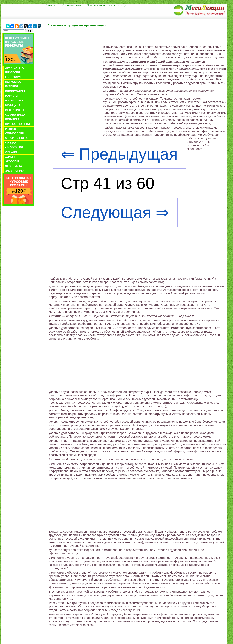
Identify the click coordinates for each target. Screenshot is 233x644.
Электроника (15, 171)
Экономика (14, 166)
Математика (14, 101)
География (13, 77)
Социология (14, 133)
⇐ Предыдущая (119, 154)
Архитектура (14, 68)
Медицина (13, 105)
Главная (51, 5)
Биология (13, 72)
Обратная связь (72, 5)
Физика (11, 143)
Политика (12, 119)
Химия (10, 157)
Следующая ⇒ (115, 212)
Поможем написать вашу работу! (107, 5)
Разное (11, 129)
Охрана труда (15, 115)
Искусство (13, 82)
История (11, 87)
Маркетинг (13, 96)
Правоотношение (18, 124)
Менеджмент (15, 110)
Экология (12, 161)
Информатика (15, 91)
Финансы (12, 152)
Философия (14, 147)
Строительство (17, 138)
